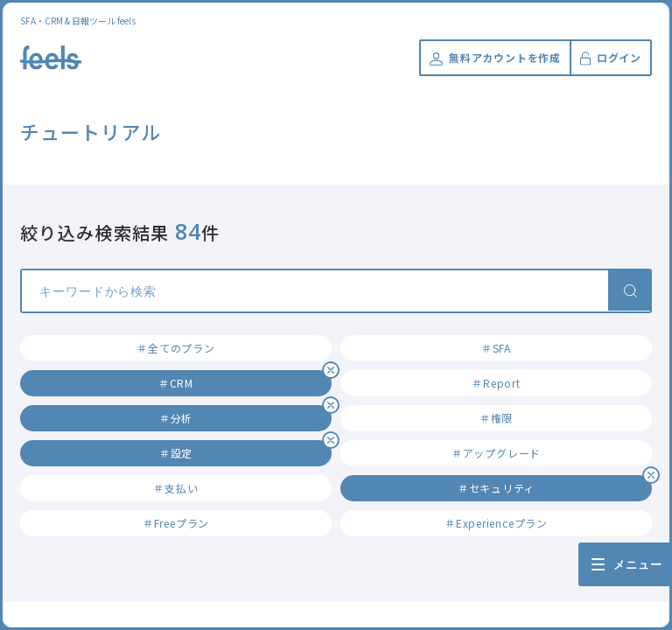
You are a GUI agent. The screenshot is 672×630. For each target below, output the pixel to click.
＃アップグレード (496, 453)
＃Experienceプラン (496, 523)
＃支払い (175, 488)
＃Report (496, 383)
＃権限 (496, 418)
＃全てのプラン (175, 348)
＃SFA (496, 348)
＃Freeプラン (176, 523)
